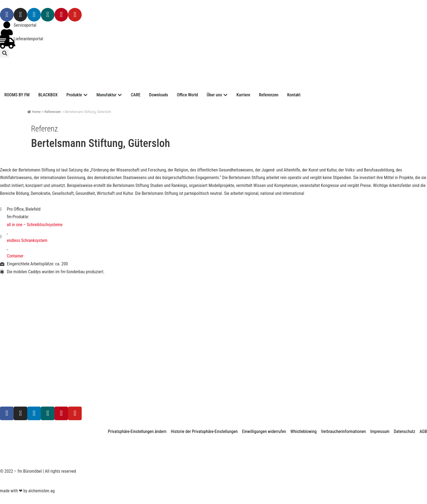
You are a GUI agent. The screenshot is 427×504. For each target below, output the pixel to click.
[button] (4, 53)
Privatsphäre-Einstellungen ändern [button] (137, 431)
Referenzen (53, 112)
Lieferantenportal (28, 39)
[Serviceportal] (7, 28)
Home (34, 112)
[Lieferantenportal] (7, 42)
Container (15, 256)
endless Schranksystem (27, 240)
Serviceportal (25, 25)
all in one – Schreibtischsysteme (35, 225)
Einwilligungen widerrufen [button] (264, 431)
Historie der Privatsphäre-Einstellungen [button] (204, 431)
